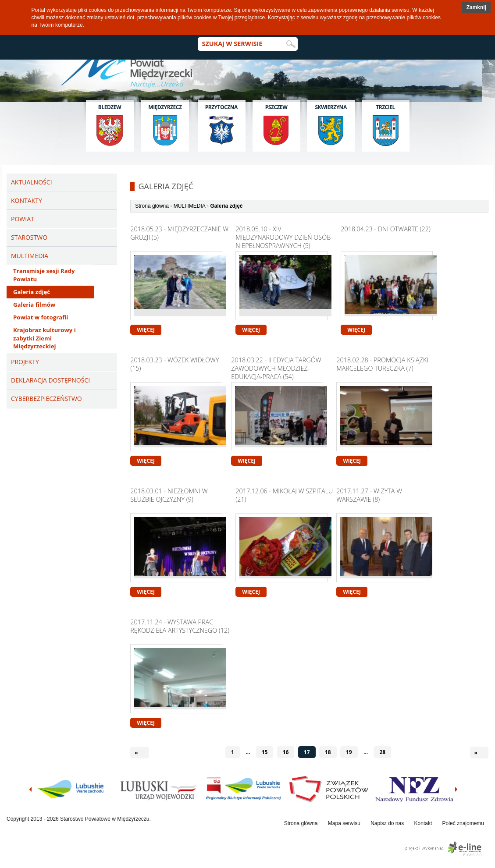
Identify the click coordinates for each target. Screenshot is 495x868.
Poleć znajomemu (463, 823)
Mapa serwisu (344, 823)
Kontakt (423, 823)
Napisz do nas (387, 823)
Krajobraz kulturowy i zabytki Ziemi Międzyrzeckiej (45, 338)
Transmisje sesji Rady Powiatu (44, 275)
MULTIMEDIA (190, 206)
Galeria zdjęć (32, 292)
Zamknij (476, 7)
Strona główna (152, 206)
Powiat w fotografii (41, 317)
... (248, 752)
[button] (476, 8)
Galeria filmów (34, 305)
